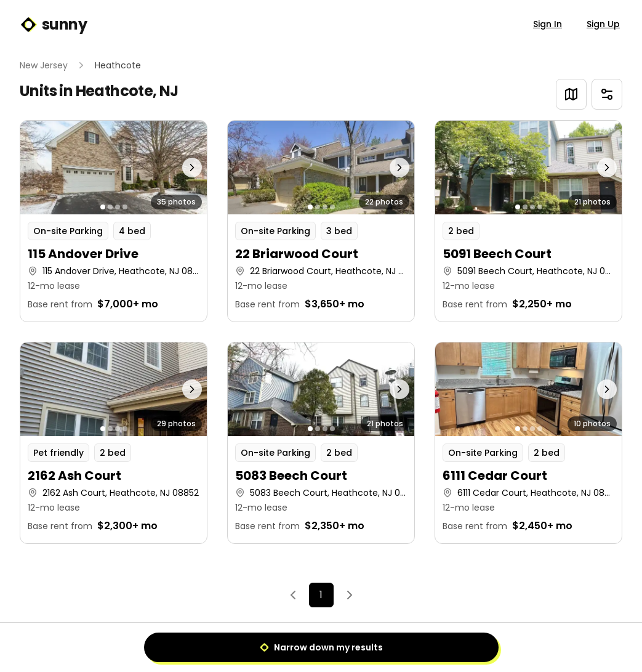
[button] (114, 221)
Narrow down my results (321, 647)
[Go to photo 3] (118, 207)
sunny (53, 25)
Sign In (548, 24)
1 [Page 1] (321, 595)
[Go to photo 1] (103, 207)
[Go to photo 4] (125, 207)
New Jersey (44, 65)
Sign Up (603, 24)
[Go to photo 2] (110, 207)
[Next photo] (183, 168)
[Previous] (293, 595)
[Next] (350, 595)
